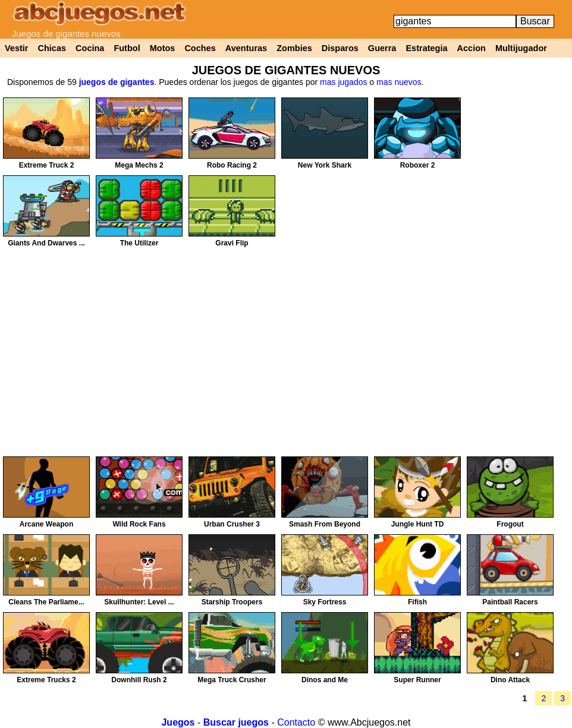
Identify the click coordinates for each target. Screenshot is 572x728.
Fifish (417, 602)
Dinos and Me (325, 680)
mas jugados (343, 82)
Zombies (294, 48)
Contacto (296, 722)
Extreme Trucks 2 (46, 680)
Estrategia (426, 48)
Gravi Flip (232, 243)
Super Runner (417, 680)
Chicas (52, 48)
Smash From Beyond (325, 524)
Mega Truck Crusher (232, 680)
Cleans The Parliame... (46, 602)
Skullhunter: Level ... (139, 602)
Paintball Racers (510, 602)
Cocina (90, 48)
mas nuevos (399, 82)
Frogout (510, 524)
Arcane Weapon (46, 524)
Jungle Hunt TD (418, 524)
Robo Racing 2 (232, 165)
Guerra (382, 48)
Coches (200, 48)
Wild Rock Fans (139, 524)
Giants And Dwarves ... (46, 243)
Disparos (340, 48)
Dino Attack (510, 680)
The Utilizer (139, 243)
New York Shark (325, 165)
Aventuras (246, 48)
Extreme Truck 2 (47, 165)
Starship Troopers (232, 602)
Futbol (127, 48)
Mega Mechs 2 (139, 165)
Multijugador (521, 48)
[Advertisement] (522, 276)
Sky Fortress (325, 602)
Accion (472, 48)
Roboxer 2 (418, 165)
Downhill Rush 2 (139, 680)
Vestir (17, 48)
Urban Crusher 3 (232, 524)
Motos (163, 48)
